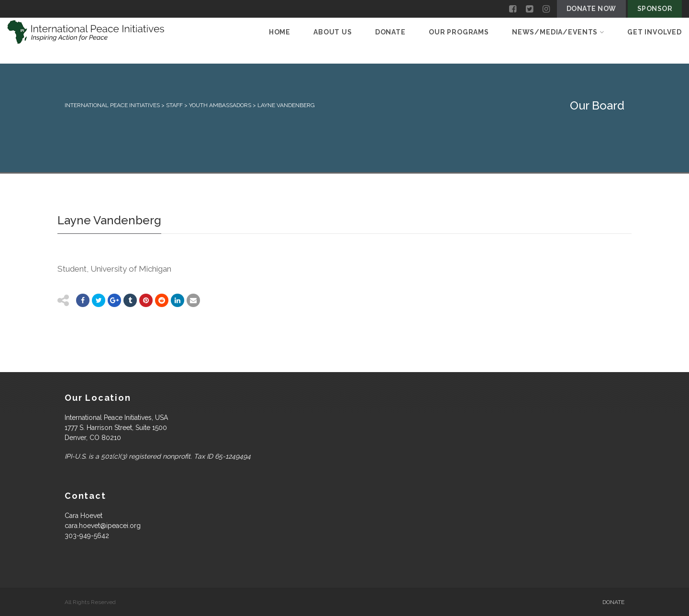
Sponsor (655, 9)
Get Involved (655, 32)
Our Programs (459, 32)
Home (280, 32)
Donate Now (591, 9)
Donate (390, 32)
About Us (333, 32)
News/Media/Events (558, 32)
